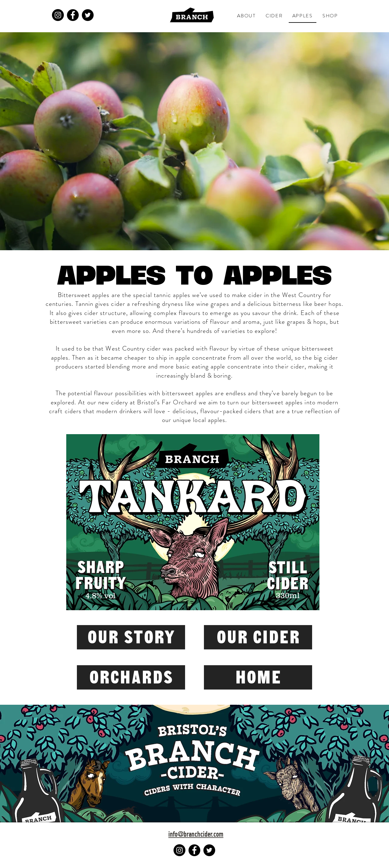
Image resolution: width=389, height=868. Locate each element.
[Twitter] (88, 15)
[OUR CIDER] (258, 637)
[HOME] (258, 677)
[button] (246, 16)
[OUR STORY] (131, 637)
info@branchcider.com (196, 835)
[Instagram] (58, 15)
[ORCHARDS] (131, 677)
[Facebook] (73, 15)
